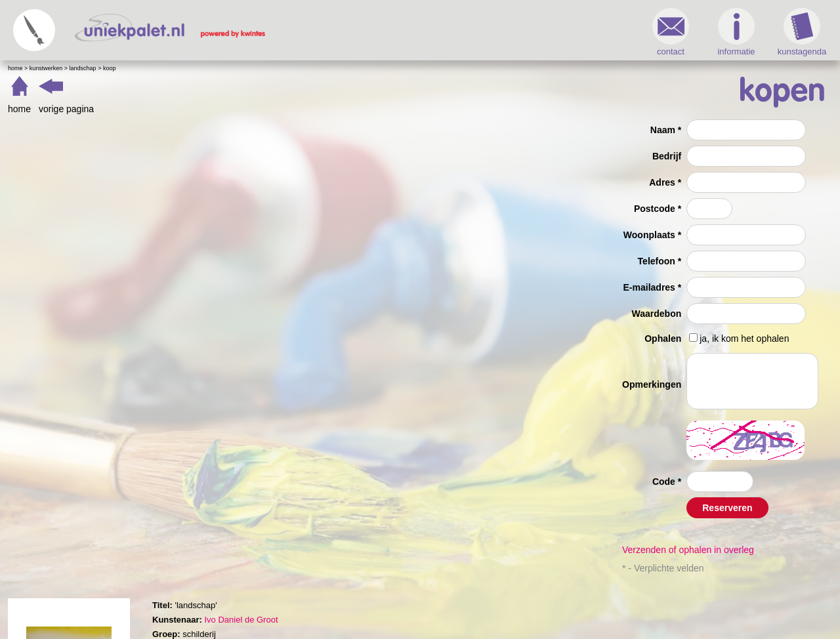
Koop (110, 68)
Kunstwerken (46, 68)
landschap (83, 68)
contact (671, 32)
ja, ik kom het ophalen (744, 339)
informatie (736, 32)
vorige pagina (66, 109)
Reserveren (727, 508)
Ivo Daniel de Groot (241, 620)
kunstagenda (802, 32)
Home (15, 68)
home (19, 109)
